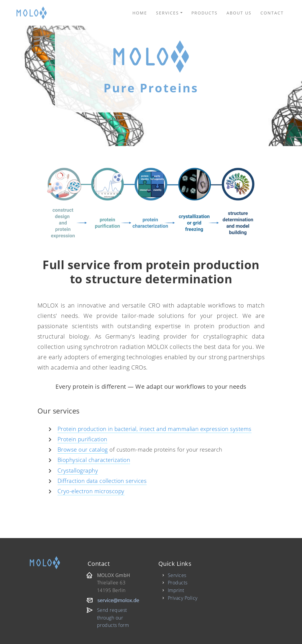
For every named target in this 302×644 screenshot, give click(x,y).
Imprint (176, 590)
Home (140, 13)
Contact (272, 13)
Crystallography (78, 470)
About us (239, 13)
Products (205, 13)
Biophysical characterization (94, 460)
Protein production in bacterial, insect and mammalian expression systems (155, 429)
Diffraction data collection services (102, 481)
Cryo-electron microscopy (91, 491)
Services (168, 13)
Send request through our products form (113, 618)
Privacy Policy (183, 598)
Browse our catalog (83, 449)
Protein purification (82, 439)
